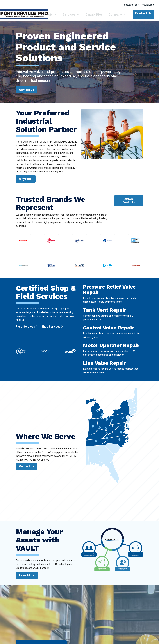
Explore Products (129, 203)
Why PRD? (26, 181)
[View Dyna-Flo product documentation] (79, 243)
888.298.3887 (132, 5)
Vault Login (148, 5)
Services (78, 16)
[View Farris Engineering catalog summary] (52, 243)
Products (57, 16)
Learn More (27, 578)
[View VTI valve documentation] (23, 268)
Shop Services (52, 329)
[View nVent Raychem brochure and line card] (23, 243)
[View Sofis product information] (108, 268)
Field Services (27, 329)
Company (119, 16)
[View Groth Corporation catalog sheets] (136, 243)
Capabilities (98, 16)
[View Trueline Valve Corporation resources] (52, 268)
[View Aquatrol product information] (136, 268)
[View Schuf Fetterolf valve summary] (79, 268)
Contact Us (143, 13)
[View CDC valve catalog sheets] (108, 243)
